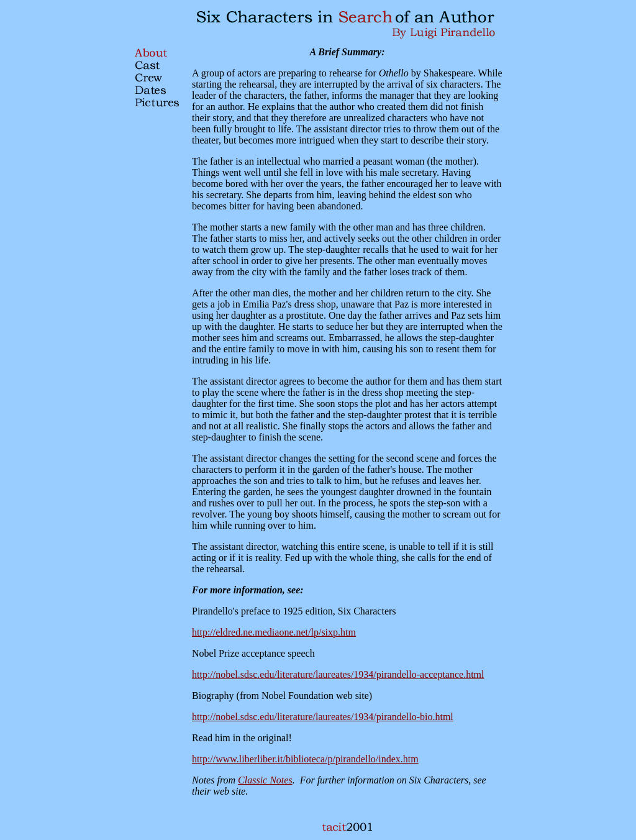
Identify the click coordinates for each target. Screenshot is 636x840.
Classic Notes (265, 780)
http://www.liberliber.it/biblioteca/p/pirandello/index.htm (305, 759)
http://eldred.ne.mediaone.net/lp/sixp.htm (274, 632)
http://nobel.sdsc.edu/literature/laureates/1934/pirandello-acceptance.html (338, 674)
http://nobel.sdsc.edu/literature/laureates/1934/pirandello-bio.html (323, 717)
